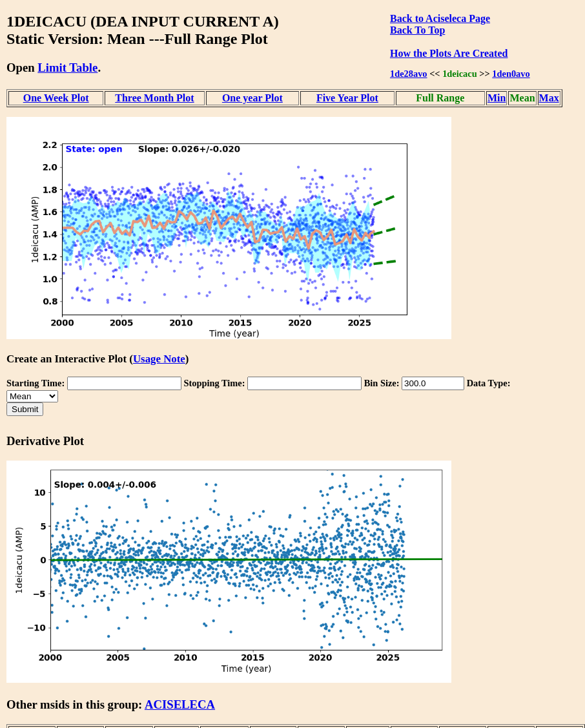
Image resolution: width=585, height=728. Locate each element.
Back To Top (417, 30)
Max (549, 98)
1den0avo (511, 74)
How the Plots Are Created (449, 53)
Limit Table (67, 68)
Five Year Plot (347, 98)
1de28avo (409, 74)
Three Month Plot (154, 98)
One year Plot (252, 98)
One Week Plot (56, 98)
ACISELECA (180, 704)
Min (497, 98)
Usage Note (159, 359)
